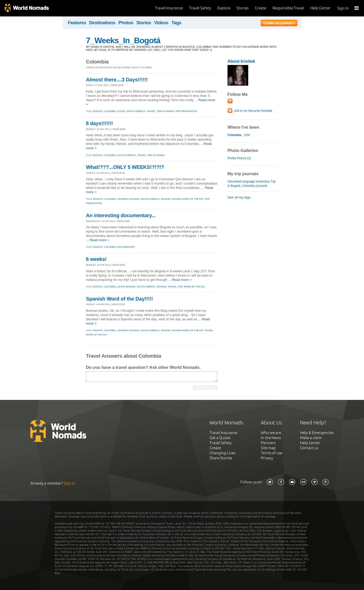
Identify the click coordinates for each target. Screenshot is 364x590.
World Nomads (27, 8)
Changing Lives (222, 453)
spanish (166, 199)
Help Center (321, 8)
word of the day (194, 287)
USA (247, 135)
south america (136, 111)
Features (77, 23)
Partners (268, 443)
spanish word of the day (188, 199)
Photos (126, 23)
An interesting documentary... (121, 215)
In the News (271, 438)
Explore (224, 8)
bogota (98, 111)
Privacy (267, 458)
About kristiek (241, 61)
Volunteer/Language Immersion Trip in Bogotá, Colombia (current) (252, 184)
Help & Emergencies (317, 433)
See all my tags (239, 197)
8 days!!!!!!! (99, 123)
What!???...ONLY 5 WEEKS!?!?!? (125, 167)
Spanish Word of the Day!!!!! (119, 299)
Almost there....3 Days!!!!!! (117, 80)
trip (180, 287)
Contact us (309, 448)
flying (121, 111)
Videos (161, 23)
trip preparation (186, 111)
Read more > (100, 240)
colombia (110, 111)
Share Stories (221, 458)
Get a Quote (220, 438)
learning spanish (128, 199)
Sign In (343, 8)
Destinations (102, 23)
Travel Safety (200, 8)
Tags (176, 23)
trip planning (165, 111)
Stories (243, 8)
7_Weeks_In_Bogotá (123, 40)
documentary (126, 247)
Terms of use (272, 453)
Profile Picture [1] (239, 158)
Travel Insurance (169, 8)
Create (260, 8)
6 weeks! (96, 259)
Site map (268, 448)
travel (151, 111)
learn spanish (126, 287)
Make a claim (311, 438)
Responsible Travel (288, 8)
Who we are (271, 433)
